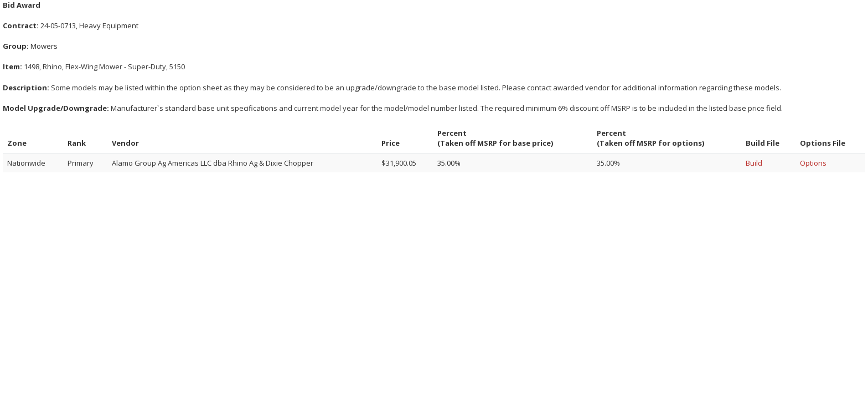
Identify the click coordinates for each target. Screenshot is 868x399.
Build (754, 163)
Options (813, 163)
